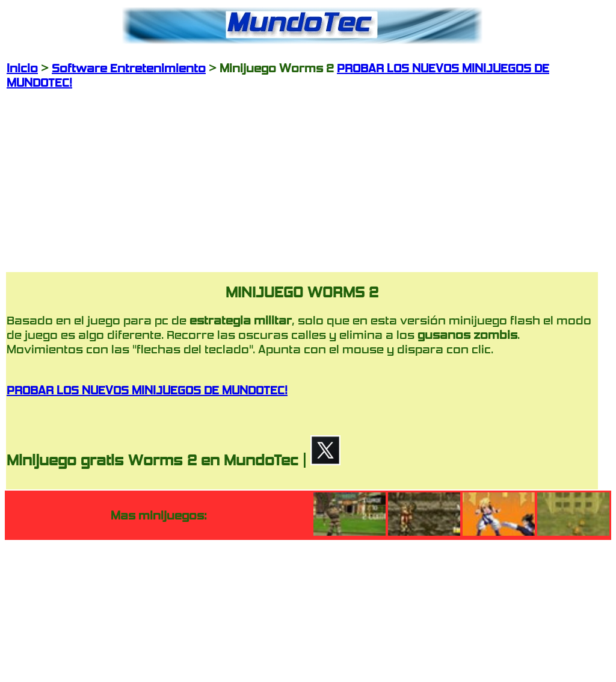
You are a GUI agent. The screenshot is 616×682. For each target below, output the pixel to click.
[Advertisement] (302, 174)
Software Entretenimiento (129, 68)
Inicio (22, 68)
